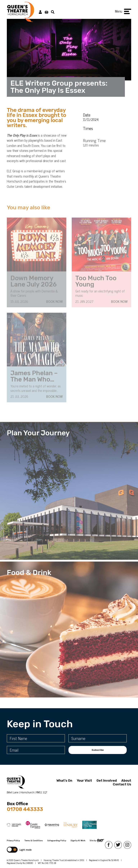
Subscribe (98, 750)
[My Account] (40, 12)
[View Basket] (46, 12)
